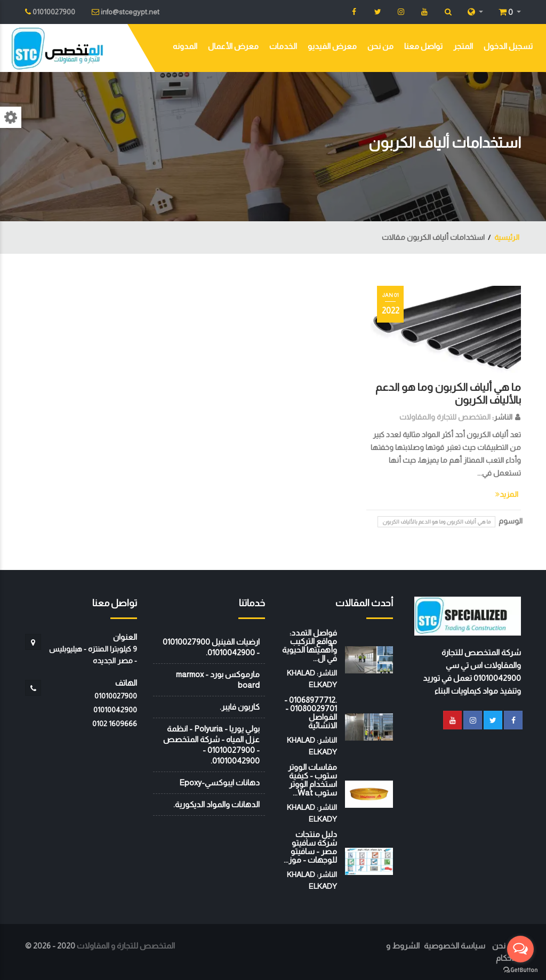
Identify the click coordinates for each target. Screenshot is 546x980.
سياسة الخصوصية (455, 946)
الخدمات (283, 46)
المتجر (463, 46)
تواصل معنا (423, 46)
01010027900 (116, 696)
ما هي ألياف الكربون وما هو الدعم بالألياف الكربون (436, 522)
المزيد (507, 494)
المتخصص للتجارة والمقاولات (445, 417)
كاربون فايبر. (240, 707)
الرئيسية (507, 237)
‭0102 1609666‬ (115, 724)
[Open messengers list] (520, 949)
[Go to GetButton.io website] (520, 969)
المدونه (185, 46)
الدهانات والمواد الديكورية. (216, 804)
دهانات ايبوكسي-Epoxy (219, 782)
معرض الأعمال (233, 46)
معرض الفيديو (332, 46)
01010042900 (115, 710)
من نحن (380, 46)
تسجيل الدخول (508, 46)
